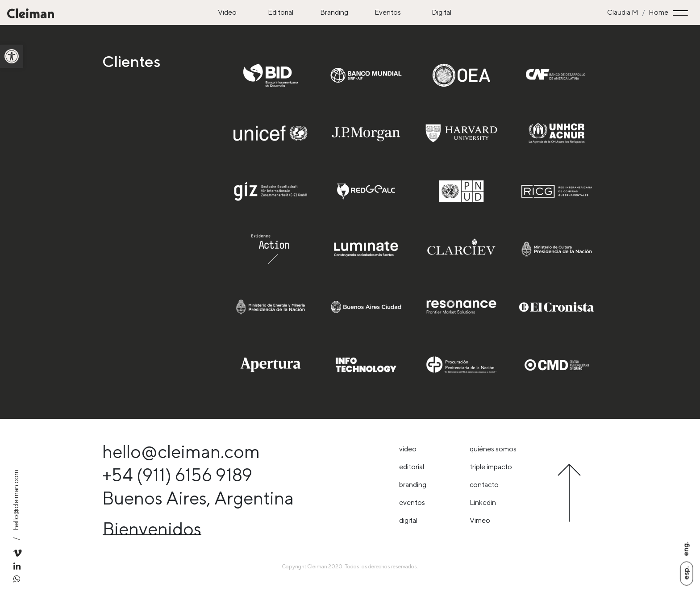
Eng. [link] (685, 549)
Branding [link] (334, 12)
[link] (12, 56)
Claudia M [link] (623, 12)
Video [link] (227, 12)
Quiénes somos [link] (493, 449)
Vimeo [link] (480, 520)
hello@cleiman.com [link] (16, 500)
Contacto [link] (484, 485)
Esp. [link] (686, 573)
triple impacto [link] (491, 467)
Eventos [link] (388, 12)
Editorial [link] (281, 12)
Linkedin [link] (483, 502)
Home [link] (658, 12)
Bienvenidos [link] (152, 529)
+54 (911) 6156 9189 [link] (177, 475)
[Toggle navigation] (682, 13)
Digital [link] (442, 12)
